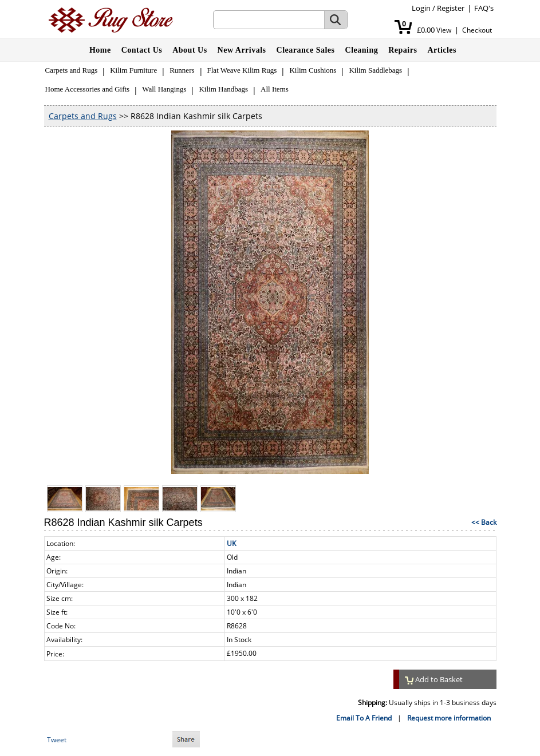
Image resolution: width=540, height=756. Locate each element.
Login (421, 8)
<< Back (484, 522)
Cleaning (362, 50)
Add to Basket (434, 679)
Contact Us (142, 50)
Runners (182, 70)
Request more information (449, 718)
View (444, 30)
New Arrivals (242, 50)
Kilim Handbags (223, 89)
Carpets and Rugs (72, 70)
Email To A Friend (364, 718)
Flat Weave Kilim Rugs (242, 70)
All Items (275, 89)
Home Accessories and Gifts (88, 89)
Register (451, 8)
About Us (190, 50)
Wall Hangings (164, 89)
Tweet (57, 740)
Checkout (477, 30)
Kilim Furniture (133, 70)
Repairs (403, 50)
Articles (442, 50)
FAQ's (484, 8)
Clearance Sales (306, 50)
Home (100, 50)
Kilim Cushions (313, 70)
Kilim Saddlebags (375, 70)
